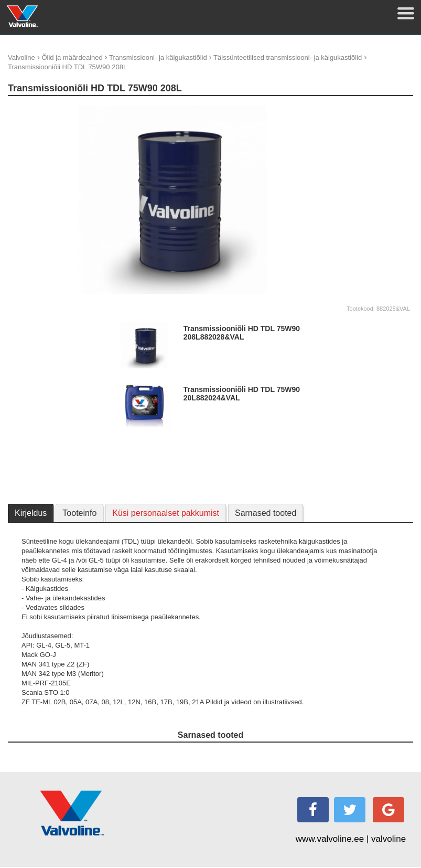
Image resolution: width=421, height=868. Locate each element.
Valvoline (21, 57)
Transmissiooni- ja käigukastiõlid (158, 57)
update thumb (357, 109)
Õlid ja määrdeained (72, 57)
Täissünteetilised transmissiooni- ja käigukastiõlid (288, 57)
